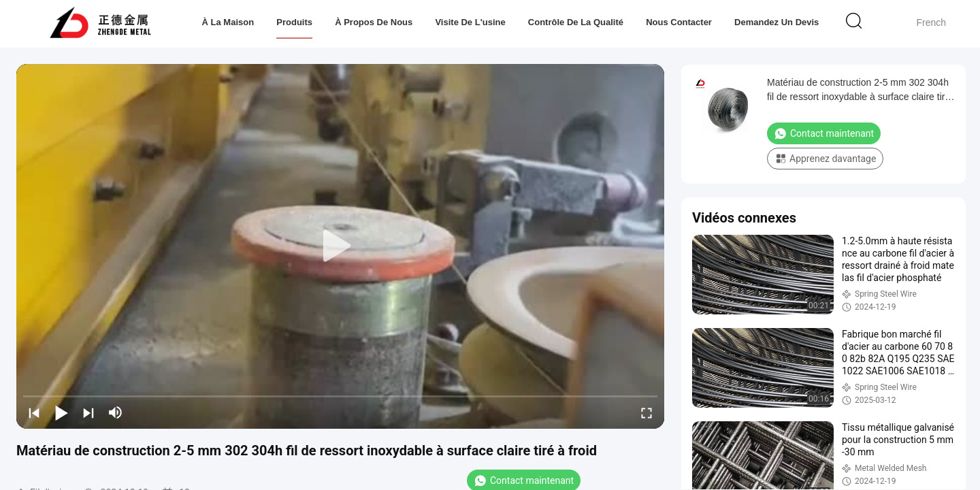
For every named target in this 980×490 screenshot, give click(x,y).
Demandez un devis (777, 22)
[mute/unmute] (116, 412)
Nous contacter (679, 22)
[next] (88, 412)
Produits (294, 22)
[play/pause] (61, 412)
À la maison (228, 22)
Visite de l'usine (470, 22)
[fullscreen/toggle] (647, 412)
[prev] (34, 412)
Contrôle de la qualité (576, 22)
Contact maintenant (824, 133)
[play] (340, 246)
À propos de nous (374, 22)
